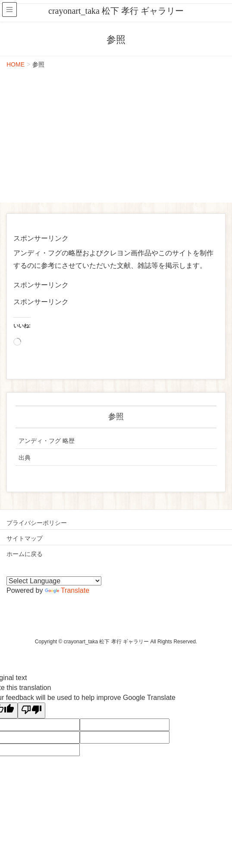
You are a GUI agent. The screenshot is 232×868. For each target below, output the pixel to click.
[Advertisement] (116, 138)
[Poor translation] (31, 711)
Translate (67, 590)
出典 (25, 458)
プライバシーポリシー (37, 523)
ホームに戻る (25, 554)
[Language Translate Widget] (54, 581)
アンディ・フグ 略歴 (47, 441)
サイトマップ (25, 538)
